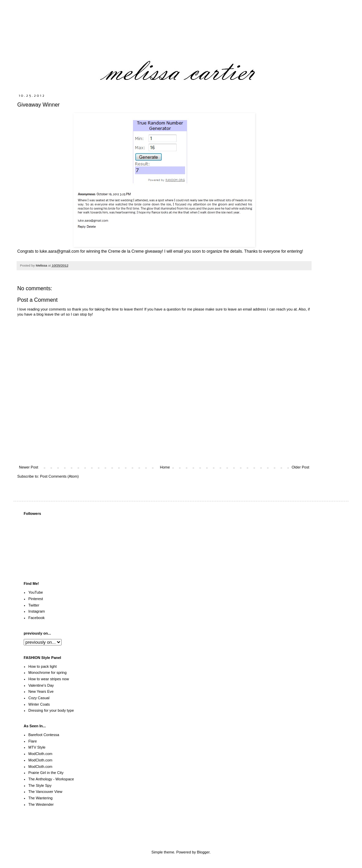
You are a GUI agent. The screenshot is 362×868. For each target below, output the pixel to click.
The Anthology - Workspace (51, 779)
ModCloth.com (40, 754)
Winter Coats (39, 704)
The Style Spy (40, 785)
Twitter (34, 605)
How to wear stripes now (49, 679)
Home (165, 467)
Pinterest (36, 599)
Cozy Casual (39, 698)
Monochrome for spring (48, 672)
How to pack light (43, 666)
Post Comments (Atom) (59, 476)
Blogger (203, 852)
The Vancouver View (45, 792)
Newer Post (29, 467)
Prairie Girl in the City (46, 773)
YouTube (36, 592)
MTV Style (37, 747)
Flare (33, 741)
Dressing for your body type (51, 710)
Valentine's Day (41, 685)
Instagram (37, 611)
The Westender (41, 804)
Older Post (300, 467)
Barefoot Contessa (44, 735)
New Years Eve (41, 691)
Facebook (37, 618)
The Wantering (41, 798)
